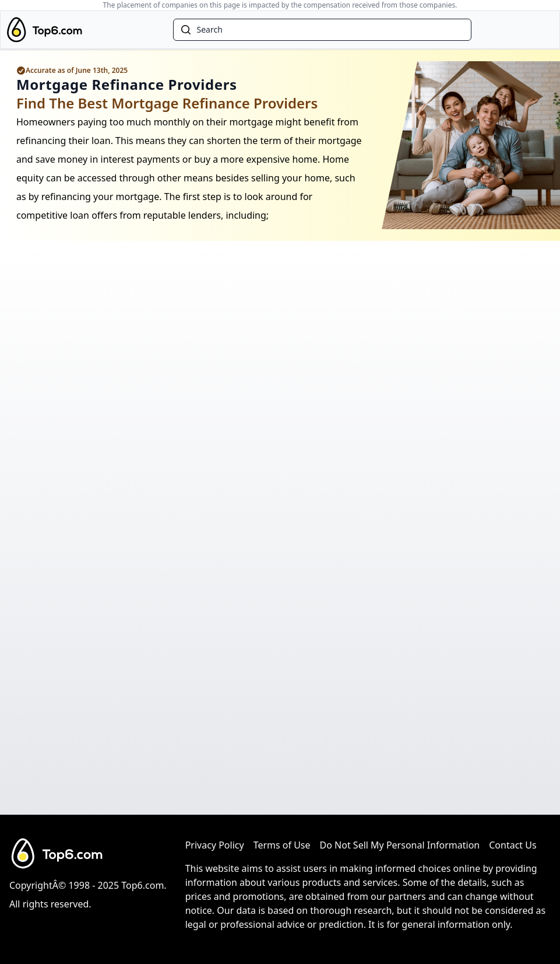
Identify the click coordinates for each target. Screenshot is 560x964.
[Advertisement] (280, 686)
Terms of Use (282, 845)
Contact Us (513, 845)
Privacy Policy (215, 845)
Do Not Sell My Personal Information (400, 845)
